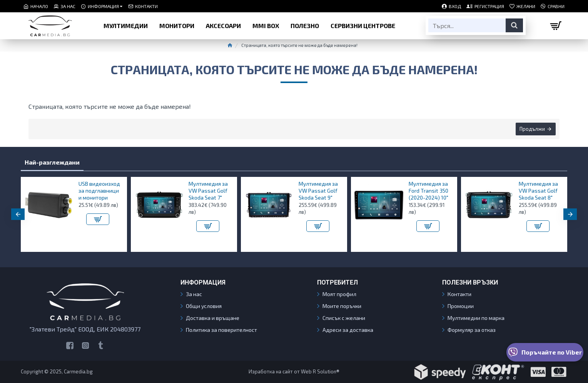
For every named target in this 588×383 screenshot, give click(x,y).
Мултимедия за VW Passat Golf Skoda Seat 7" (208, 191)
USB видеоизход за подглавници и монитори (99, 191)
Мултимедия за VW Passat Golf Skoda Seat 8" (538, 191)
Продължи (532, 129)
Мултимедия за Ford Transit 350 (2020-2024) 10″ (428, 191)
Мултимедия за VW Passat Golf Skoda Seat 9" (318, 191)
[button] (18, 214)
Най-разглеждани (52, 162)
